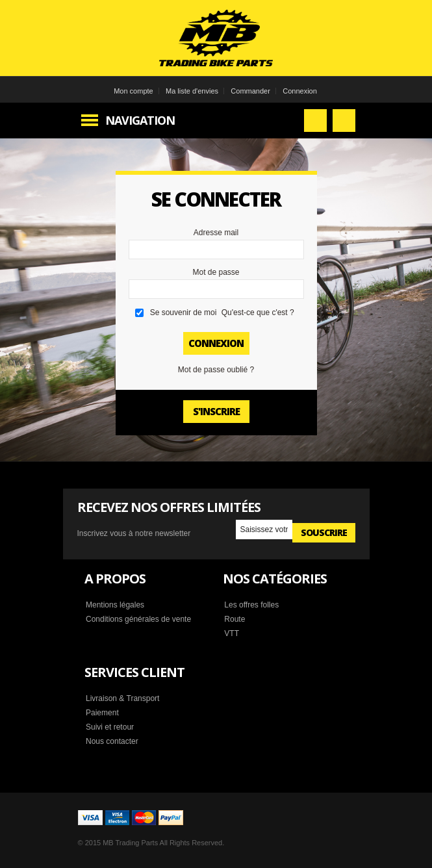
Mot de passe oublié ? (216, 370)
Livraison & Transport (122, 698)
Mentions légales (115, 605)
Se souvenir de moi (184, 313)
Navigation (140, 120)
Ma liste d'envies (192, 91)
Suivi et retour (110, 727)
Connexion (300, 91)
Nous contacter (112, 741)
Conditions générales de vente (138, 619)
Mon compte (133, 91)
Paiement (102, 713)
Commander (250, 91)
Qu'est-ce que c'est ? (258, 313)
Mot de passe (216, 272)
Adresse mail (216, 233)
